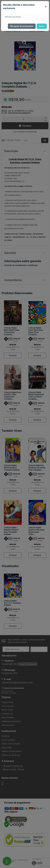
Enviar (42, 26)
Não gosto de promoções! (22, 26)
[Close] (46, 7)
